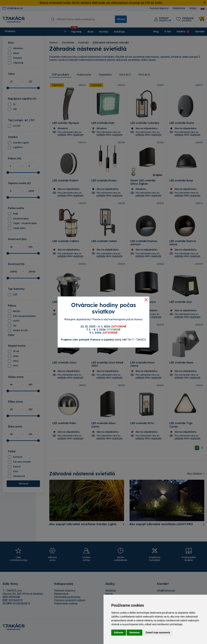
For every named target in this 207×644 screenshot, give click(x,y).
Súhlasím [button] (119, 633)
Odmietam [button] (134, 633)
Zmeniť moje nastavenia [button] (158, 633)
